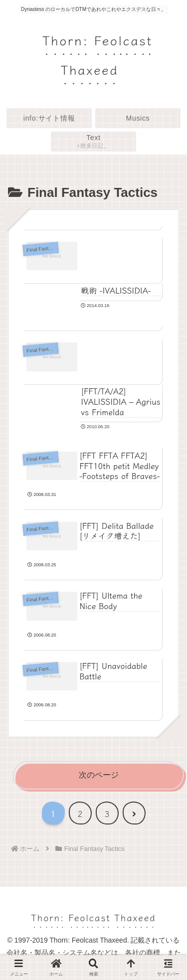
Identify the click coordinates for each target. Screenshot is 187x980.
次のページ (99, 775)
